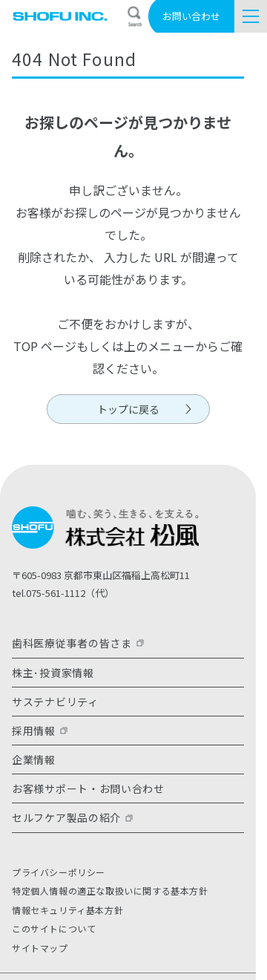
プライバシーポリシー (59, 872)
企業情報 (34, 759)
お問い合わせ (191, 16)
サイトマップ (40, 948)
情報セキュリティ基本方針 (67, 910)
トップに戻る (128, 409)
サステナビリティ (55, 702)
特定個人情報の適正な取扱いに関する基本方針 (110, 891)
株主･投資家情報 (53, 673)
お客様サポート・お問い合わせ (88, 788)
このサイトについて (54, 928)
